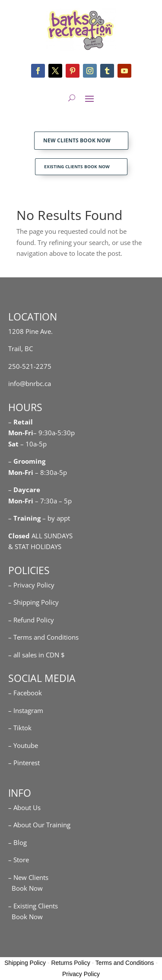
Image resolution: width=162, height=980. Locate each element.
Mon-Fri (21, 472)
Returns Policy (70, 963)
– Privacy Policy (31, 585)
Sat (13, 444)
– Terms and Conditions (43, 637)
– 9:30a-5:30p (54, 433)
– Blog (17, 842)
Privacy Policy (81, 974)
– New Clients (28, 877)
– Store (19, 860)
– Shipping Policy (33, 602)
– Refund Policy (31, 620)
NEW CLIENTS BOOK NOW (77, 140)
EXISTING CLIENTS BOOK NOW (77, 166)
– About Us (24, 807)
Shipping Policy (25, 963)
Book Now (25, 888)
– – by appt (39, 518)
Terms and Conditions (125, 963)
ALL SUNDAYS (40, 536)
